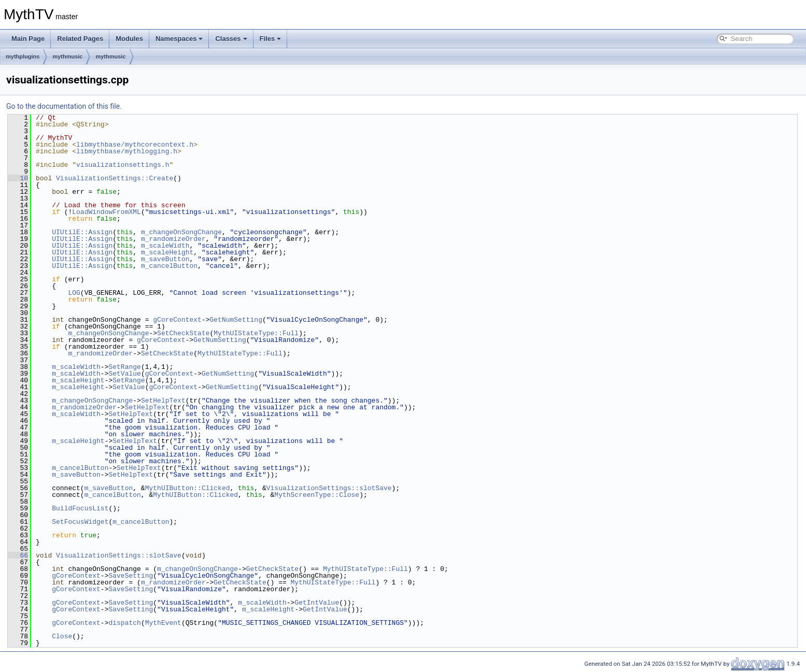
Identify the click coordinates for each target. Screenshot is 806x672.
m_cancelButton (169, 266)
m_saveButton (165, 259)
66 (18, 555)
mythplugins (23, 56)
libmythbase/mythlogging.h (127, 151)
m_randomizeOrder (173, 239)
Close (62, 636)
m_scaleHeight (167, 252)
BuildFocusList (80, 508)
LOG (74, 293)
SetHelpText (163, 401)
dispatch (124, 623)
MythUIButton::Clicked (188, 488)
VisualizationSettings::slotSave (329, 488)
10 (18, 178)
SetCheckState (183, 333)
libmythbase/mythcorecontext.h (135, 145)
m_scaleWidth (165, 246)
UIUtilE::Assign (82, 232)
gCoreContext (177, 320)
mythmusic (67, 56)
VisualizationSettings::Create (115, 178)
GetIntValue (317, 603)
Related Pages (80, 39)
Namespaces (179, 39)
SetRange (124, 367)
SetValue (124, 374)
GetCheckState (272, 569)
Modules (129, 39)
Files (271, 39)
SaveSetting (131, 576)
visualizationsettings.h (123, 165)
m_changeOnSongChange (181, 232)
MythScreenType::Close (317, 495)
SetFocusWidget (80, 522)
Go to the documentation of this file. (64, 106)
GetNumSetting (236, 320)
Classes (231, 39)
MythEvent (163, 623)
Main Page (28, 39)
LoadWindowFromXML (107, 212)
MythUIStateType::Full (256, 333)
